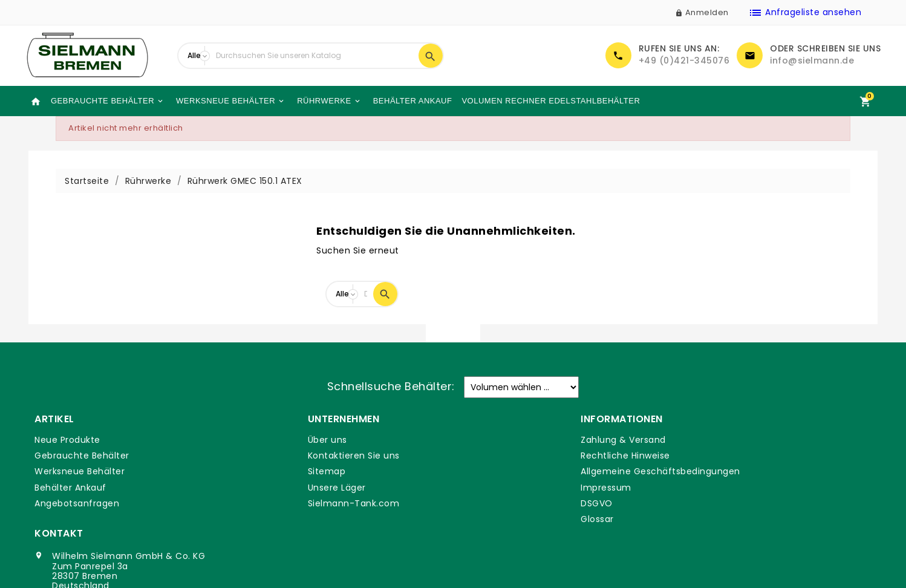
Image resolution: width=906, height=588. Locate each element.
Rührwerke (328, 101)
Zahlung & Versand (505, 440)
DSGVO (478, 503)
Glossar (479, 519)
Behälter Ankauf (412, 101)
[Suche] (314, 56)
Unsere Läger (278, 488)
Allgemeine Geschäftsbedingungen (542, 471)
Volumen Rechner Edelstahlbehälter (551, 101)
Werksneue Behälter (230, 101)
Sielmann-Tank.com (295, 503)
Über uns (268, 440)
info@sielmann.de (812, 60)
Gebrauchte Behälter (107, 101)
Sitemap (268, 471)
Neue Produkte (67, 440)
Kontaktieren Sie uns (295, 456)
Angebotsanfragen (77, 503)
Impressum (487, 488)
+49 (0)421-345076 (684, 60)
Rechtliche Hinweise (507, 456)
